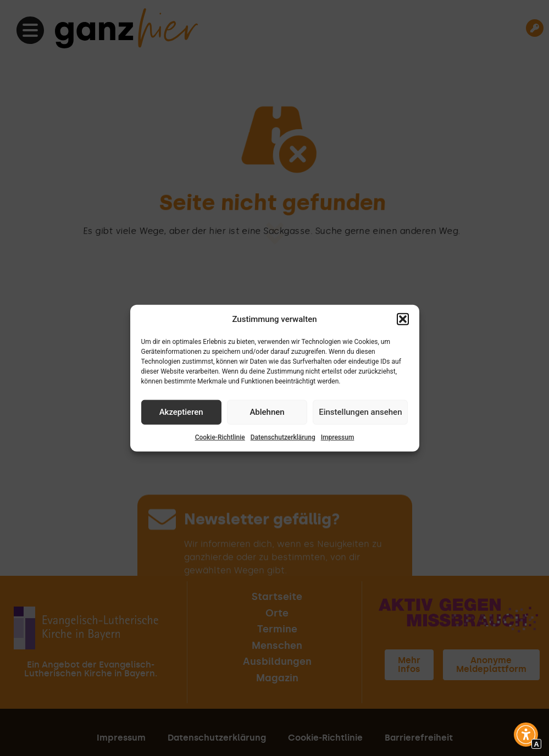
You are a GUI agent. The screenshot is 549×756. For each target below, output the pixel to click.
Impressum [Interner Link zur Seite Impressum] (338, 437)
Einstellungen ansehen (360, 412)
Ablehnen (267, 412)
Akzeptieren (181, 412)
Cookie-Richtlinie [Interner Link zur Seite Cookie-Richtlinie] (220, 437)
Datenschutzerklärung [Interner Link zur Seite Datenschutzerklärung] (283, 437)
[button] (403, 319)
